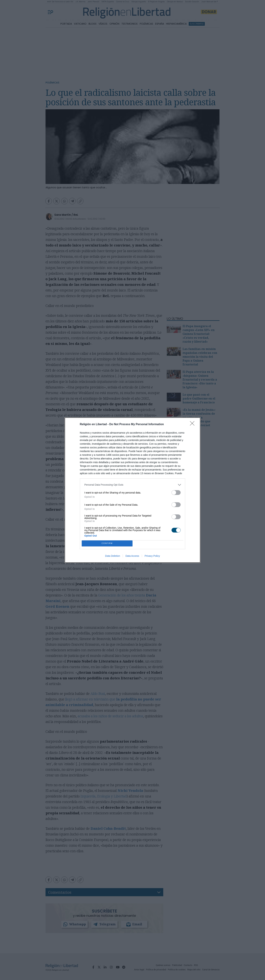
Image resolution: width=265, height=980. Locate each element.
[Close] (193, 424)
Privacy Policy (152, 556)
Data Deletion (113, 556)
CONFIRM (107, 543)
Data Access (132, 556)
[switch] (176, 493)
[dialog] (132, 490)
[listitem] (132, 485)
